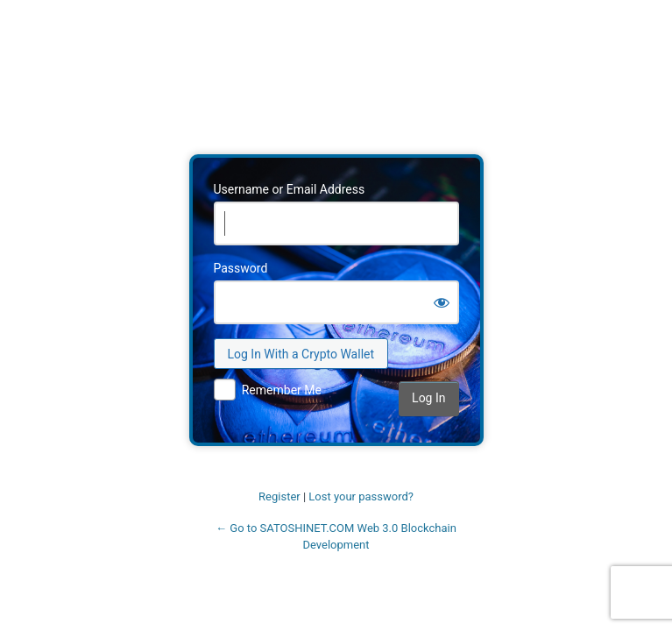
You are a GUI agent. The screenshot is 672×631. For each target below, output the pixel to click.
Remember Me (282, 390)
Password (241, 268)
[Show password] (442, 302)
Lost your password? (361, 496)
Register (279, 496)
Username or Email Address (290, 189)
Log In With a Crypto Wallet (301, 354)
